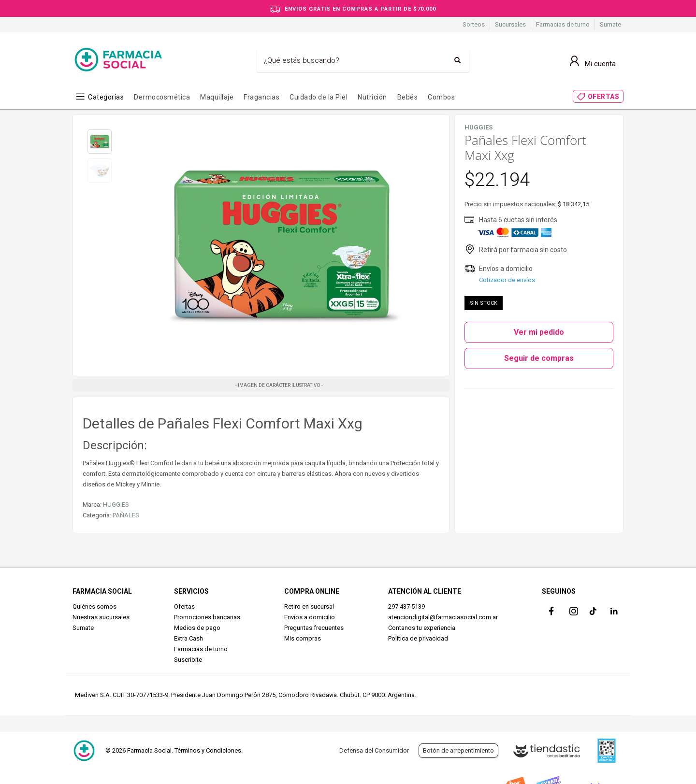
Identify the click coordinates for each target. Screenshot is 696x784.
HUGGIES (116, 505)
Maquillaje (217, 97)
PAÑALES (126, 515)
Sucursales (510, 24)
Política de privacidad (418, 638)
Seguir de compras (539, 358)
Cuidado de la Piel (319, 97)
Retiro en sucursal (309, 606)
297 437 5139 (406, 606)
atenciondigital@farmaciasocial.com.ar (443, 617)
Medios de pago (197, 628)
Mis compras (303, 638)
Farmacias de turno (563, 24)
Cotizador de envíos (507, 280)
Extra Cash (188, 638)
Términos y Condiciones (208, 750)
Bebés (408, 97)
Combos (441, 97)
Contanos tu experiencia (422, 628)
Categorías (106, 97)
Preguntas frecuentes (314, 628)
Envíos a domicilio (310, 617)
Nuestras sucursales (101, 617)
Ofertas (184, 606)
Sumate (610, 24)
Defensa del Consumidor (374, 750)
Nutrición (372, 97)
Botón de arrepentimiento (458, 750)
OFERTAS (604, 97)
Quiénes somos (94, 606)
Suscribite (188, 660)
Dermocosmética (162, 97)
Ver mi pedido (539, 332)
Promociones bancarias (207, 617)
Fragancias (261, 97)
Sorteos (474, 24)
